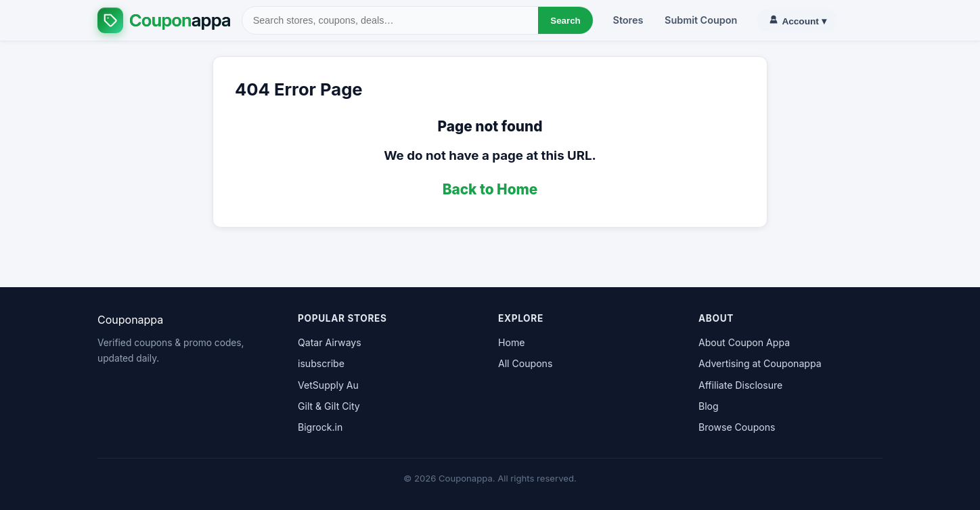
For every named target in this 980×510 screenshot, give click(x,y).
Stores (628, 20)
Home (511, 342)
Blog (709, 406)
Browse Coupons (737, 427)
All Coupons (525, 363)
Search (565, 21)
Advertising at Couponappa (760, 363)
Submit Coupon (701, 20)
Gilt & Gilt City (329, 406)
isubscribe (321, 363)
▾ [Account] (797, 20)
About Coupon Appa (744, 342)
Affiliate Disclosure (740, 385)
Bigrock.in (320, 427)
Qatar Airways (330, 342)
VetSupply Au (328, 385)
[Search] (391, 20)
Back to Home (490, 189)
